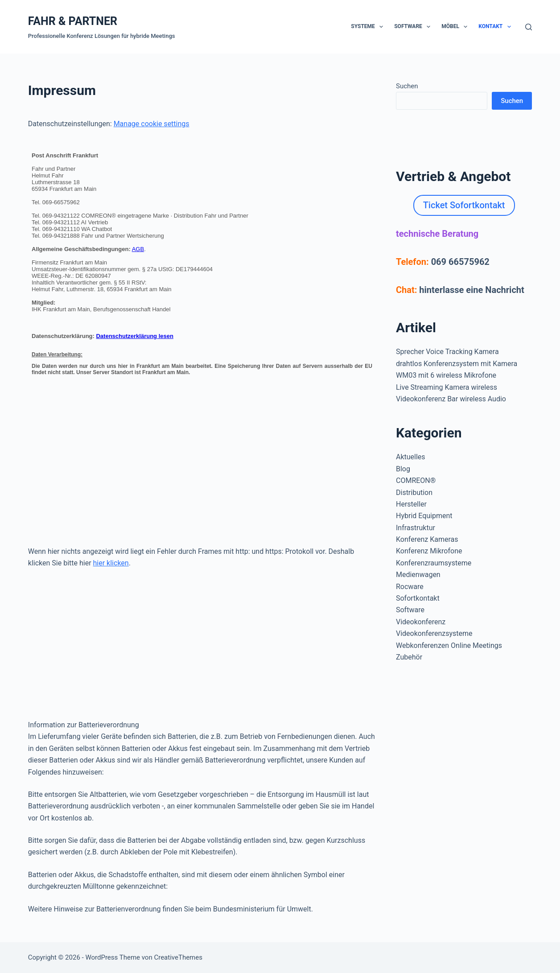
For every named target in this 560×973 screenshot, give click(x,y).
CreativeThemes (178, 957)
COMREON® (416, 480)
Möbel (456, 27)
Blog (403, 469)
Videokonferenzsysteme (434, 633)
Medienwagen (418, 575)
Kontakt (496, 27)
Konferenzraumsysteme (434, 563)
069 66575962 (460, 262)
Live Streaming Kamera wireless (447, 387)
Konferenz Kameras (427, 539)
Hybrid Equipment (424, 516)
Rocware (410, 587)
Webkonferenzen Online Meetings (449, 645)
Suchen (407, 86)
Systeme (369, 27)
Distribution (414, 493)
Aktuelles (411, 457)
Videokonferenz (421, 622)
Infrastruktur (416, 528)
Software (414, 27)
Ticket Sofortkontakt (464, 205)
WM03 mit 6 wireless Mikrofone (446, 375)
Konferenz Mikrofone (429, 551)
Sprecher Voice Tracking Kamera (447, 352)
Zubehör (409, 657)
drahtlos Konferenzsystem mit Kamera (457, 364)
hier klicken (111, 563)
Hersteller (411, 504)
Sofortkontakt (418, 598)
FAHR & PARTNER (73, 21)
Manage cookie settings (152, 124)
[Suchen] (529, 27)
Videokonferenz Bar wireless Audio (451, 399)
